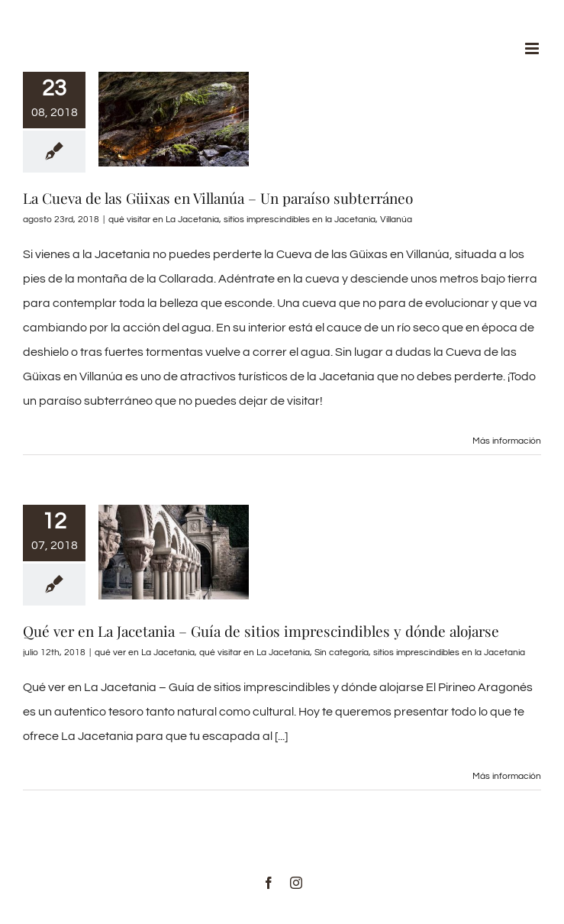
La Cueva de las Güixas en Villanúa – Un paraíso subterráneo (218, 198)
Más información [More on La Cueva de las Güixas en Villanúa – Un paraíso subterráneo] (507, 441)
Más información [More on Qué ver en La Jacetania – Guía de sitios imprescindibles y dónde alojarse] (507, 776)
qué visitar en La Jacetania (164, 220)
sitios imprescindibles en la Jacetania (300, 220)
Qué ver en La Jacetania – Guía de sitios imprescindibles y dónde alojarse (261, 631)
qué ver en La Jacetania (145, 653)
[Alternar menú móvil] (533, 48)
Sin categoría (342, 653)
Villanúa (396, 220)
